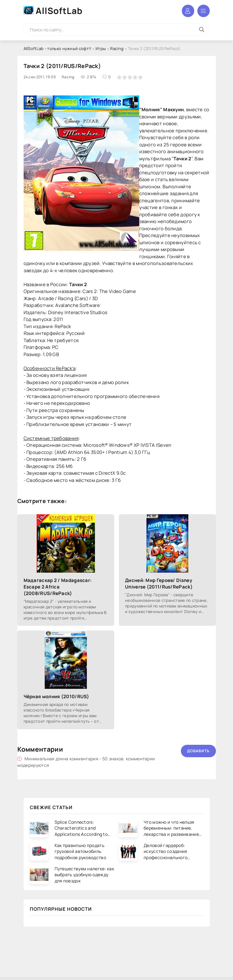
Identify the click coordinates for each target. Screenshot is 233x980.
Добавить (198, 751)
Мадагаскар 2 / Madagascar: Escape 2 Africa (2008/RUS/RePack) (58, 587)
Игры (101, 48)
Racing (117, 48)
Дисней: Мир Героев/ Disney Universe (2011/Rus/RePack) (159, 584)
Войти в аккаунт (188, 11)
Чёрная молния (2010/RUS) (56, 696)
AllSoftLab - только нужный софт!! (58, 48)
